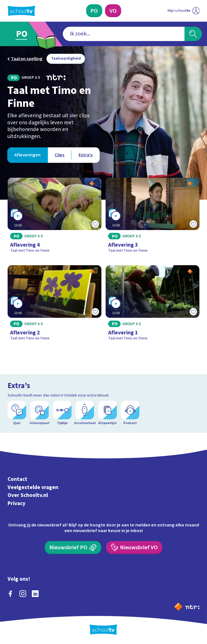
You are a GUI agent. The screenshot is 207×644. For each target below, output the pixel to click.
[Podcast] (130, 413)
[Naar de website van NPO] (178, 607)
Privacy (16, 503)
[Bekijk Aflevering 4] (55, 218)
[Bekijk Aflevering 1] (153, 305)
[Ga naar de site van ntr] (192, 607)
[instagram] (23, 594)
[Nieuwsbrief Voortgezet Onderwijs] (134, 548)
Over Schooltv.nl (28, 495)
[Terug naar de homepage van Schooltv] (21, 11)
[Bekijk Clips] (60, 155)
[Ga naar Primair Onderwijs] (25, 34)
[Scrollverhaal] (85, 413)
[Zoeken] (193, 34)
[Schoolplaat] (39, 413)
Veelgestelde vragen (33, 487)
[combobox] (124, 34)
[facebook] (10, 594)
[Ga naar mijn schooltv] (184, 11)
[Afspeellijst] (108, 413)
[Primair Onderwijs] (94, 11)
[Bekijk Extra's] (86, 155)
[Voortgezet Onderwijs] (113, 11)
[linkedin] (35, 594)
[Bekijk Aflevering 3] (153, 218)
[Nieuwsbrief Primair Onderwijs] (73, 548)
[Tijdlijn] (62, 413)
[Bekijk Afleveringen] (27, 155)
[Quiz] (17, 413)
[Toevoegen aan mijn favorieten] (95, 224)
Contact (17, 479)
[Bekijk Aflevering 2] (55, 305)
